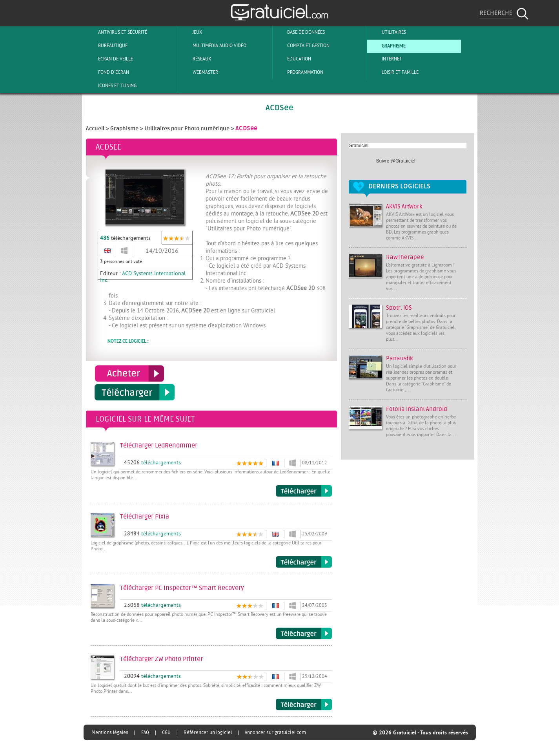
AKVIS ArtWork (404, 207)
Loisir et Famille (394, 72)
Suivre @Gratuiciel (396, 161)
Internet (385, 59)
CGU (166, 732)
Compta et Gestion (302, 46)
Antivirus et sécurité (116, 32)
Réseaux (195, 59)
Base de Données (300, 32)
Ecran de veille (109, 59)
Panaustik (400, 359)
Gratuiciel (359, 146)
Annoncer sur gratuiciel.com (275, 732)
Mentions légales (110, 732)
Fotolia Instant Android (417, 409)
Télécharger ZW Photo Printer (304, 705)
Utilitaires (387, 32)
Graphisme (387, 46)
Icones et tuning (111, 86)
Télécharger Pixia (304, 562)
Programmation (299, 72)
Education (293, 59)
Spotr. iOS (399, 308)
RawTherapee (405, 257)
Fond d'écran (107, 72)
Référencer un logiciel (208, 732)
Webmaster (199, 72)
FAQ (145, 732)
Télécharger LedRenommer (304, 491)
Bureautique (106, 46)
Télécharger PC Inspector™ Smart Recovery (304, 634)
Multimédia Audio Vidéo (213, 46)
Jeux (191, 32)
